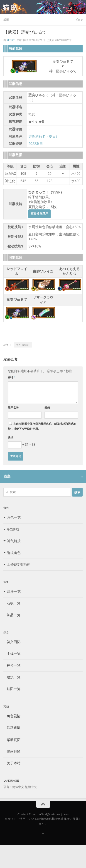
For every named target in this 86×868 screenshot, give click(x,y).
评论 (12, 377)
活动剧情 (12, 728)
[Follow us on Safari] (82, 477)
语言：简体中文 (14, 787)
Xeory (11, 40)
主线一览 (12, 654)
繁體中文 (31, 787)
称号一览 (12, 665)
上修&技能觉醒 (18, 564)
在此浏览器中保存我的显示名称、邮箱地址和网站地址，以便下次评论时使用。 (42, 426)
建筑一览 (12, 677)
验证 (11, 437)
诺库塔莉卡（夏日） (44, 137)
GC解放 (13, 529)
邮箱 (47, 408)
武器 (6, 20)
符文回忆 (12, 642)
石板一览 (12, 603)
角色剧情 (12, 716)
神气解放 (14, 541)
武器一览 (14, 591)
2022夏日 (36, 144)
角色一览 (14, 517)
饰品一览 (12, 615)
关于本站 (12, 763)
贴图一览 (12, 689)
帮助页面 (12, 740)
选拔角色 (14, 553)
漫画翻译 (12, 751)
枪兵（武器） (23, 345)
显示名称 (13, 408)
